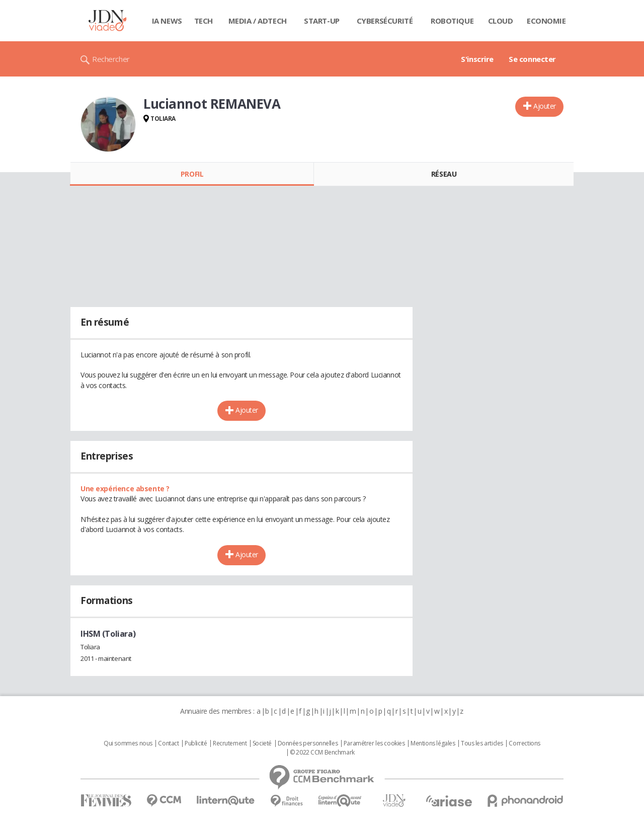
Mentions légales (433, 743)
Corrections (524, 743)
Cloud (501, 21)
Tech (204, 21)
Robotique (452, 21)
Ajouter (545, 106)
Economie (546, 21)
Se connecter (532, 59)
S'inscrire (477, 59)
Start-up (322, 21)
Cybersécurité (385, 21)
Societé (262, 743)
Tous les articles (482, 743)
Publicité (196, 743)
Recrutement (230, 743)
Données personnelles (308, 743)
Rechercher (111, 59)
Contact (168, 743)
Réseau (444, 174)
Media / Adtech (258, 21)
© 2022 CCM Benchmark (322, 753)
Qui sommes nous (128, 743)
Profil (192, 174)
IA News (167, 21)
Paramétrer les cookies (374, 743)
